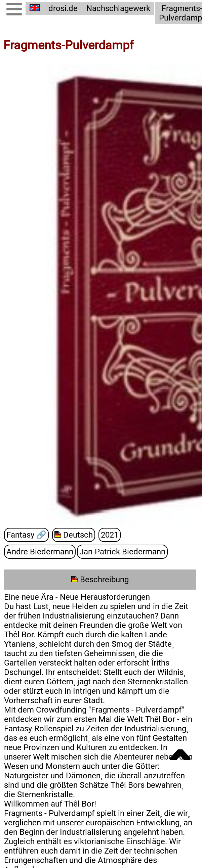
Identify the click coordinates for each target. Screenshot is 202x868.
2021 (110, 535)
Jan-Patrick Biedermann (122, 552)
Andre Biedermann (40, 552)
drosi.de (63, 8)
